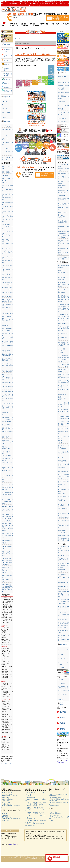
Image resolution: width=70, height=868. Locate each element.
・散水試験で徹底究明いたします (34, 804)
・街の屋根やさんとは (7, 793)
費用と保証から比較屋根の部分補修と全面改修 (64, 284)
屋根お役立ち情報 (63, 471)
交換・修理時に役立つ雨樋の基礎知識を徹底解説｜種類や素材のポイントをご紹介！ (7, 588)
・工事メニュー (30, 796)
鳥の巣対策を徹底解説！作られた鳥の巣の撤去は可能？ (64, 602)
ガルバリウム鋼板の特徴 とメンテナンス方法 (7, 495)
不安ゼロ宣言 (62, 102)
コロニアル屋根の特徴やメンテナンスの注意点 (64, 405)
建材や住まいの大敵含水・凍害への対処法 (7, 366)
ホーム (17, 39)
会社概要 (61, 680)
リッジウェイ (6, 148)
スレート (4, 101)
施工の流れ (61, 109)
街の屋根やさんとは (64, 82)
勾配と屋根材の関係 (7, 371)
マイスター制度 (62, 122)
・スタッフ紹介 (53, 812)
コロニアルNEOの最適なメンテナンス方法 (64, 412)
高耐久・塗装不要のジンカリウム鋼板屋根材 (7, 535)
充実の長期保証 (62, 118)
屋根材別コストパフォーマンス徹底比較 (7, 442)
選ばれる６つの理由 (64, 92)
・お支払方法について (7, 804)
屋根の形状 (5, 325)
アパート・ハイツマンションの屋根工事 (64, 614)
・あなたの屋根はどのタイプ (56, 797)
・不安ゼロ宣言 (5, 797)
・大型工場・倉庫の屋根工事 (33, 814)
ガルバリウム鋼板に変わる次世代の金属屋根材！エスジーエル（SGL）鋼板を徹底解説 (7, 527)
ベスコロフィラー (63, 658)
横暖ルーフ (5, 139)
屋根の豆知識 (6, 437)
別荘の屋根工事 (62, 619)
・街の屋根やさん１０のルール (9, 796)
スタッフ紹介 (62, 683)
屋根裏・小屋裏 (6, 351)
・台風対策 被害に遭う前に (33, 806)
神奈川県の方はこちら (37, 114)
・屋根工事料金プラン (31, 797)
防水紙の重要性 (6, 425)
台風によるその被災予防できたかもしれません (64, 476)
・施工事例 (4, 814)
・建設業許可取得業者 (55, 814)
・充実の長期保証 (5, 801)
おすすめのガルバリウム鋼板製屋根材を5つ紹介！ (7, 501)
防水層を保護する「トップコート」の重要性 (7, 226)
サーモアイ (61, 655)
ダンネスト (61, 668)
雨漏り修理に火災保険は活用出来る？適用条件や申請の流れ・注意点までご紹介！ (64, 308)
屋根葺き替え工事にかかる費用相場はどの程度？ (64, 344)
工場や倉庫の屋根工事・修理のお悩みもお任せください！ (64, 625)
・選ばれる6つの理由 (6, 794)
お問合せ (61, 700)
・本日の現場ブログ (6, 817)
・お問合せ (52, 820)
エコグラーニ (6, 135)
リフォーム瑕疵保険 (64, 105)
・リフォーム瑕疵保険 (7, 799)
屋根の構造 (5, 176)
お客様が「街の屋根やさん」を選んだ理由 (64, 87)
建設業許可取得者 (63, 687)
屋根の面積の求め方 (7, 313)
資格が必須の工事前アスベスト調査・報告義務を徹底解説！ (7, 420)
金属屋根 (4, 109)
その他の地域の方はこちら (37, 125)
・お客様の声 (4, 815)
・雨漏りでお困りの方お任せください (36, 802)
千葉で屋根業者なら (64, 691)
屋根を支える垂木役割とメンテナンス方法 (7, 554)
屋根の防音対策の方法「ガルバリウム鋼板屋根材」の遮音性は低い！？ (64, 327)
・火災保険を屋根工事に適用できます (36, 812)
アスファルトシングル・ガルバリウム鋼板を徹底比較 (64, 423)
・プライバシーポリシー (55, 815)
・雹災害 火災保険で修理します (34, 807)
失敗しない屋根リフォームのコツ (64, 273)
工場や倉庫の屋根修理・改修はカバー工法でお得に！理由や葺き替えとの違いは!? (64, 568)
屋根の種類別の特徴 (7, 172)
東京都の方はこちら (38, 102)
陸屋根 (4, 118)
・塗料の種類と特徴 (54, 806)
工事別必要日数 (62, 461)
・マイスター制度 (5, 802)
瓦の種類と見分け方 (7, 392)
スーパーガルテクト (7, 126)
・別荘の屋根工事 (30, 819)
